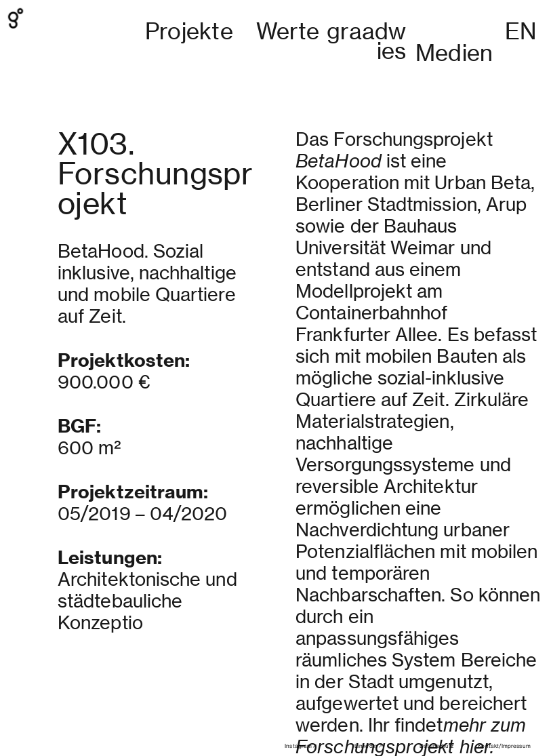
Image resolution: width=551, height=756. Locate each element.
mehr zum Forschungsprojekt (411, 693)
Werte (288, 31)
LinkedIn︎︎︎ (369, 746)
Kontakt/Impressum (504, 746)
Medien (454, 53)
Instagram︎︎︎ (301, 746)
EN (521, 31)
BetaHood (339, 118)
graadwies (366, 41)
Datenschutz (436, 746)
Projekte (189, 31)
